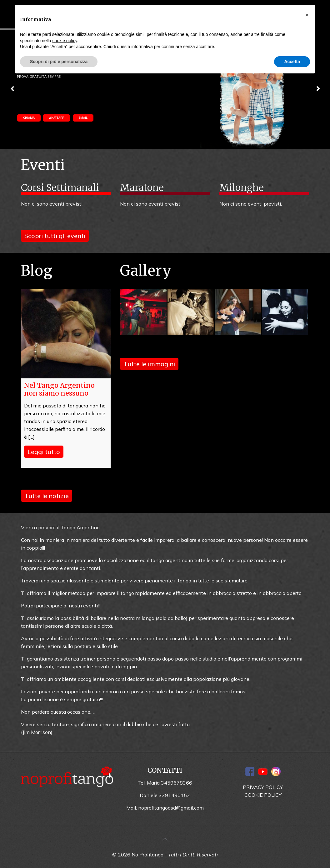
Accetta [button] (292, 62)
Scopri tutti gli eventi (55, 236)
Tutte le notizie (47, 496)
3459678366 (177, 783)
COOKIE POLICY (263, 795)
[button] (307, 15)
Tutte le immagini (149, 364)
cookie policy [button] (65, 41)
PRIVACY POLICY (263, 787)
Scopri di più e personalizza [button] (59, 62)
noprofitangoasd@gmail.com (171, 808)
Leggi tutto (44, 452)
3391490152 (174, 795)
